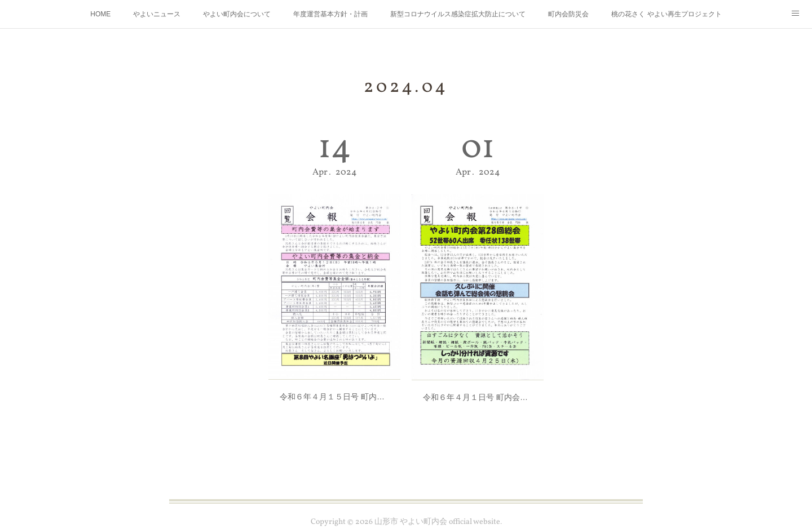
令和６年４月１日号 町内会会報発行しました (478, 385)
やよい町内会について (237, 14)
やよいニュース (157, 14)
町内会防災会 (568, 14)
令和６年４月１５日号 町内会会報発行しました (334, 385)
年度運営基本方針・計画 (330, 14)
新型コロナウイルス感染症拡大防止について (458, 14)
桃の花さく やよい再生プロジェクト (666, 14)
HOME (100, 14)
